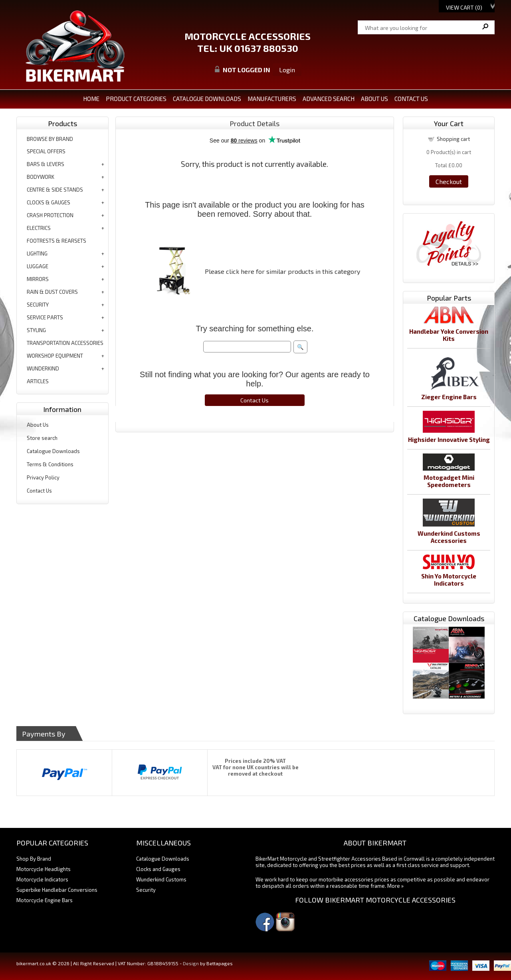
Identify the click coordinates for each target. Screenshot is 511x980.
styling (36, 330)
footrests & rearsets (56, 241)
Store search (42, 438)
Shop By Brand (34, 859)
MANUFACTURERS (272, 99)
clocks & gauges (49, 202)
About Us (38, 425)
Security (146, 890)
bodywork (41, 177)
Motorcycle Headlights (44, 869)
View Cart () (464, 7)
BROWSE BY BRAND (50, 139)
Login (287, 70)
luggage (38, 266)
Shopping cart (453, 139)
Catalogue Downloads (53, 451)
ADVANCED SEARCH (329, 99)
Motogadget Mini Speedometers (449, 481)
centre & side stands (55, 190)
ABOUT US (374, 99)
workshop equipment (55, 356)
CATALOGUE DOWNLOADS (207, 99)
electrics (39, 228)
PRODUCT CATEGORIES (136, 99)
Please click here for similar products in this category (282, 271)
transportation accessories (65, 343)
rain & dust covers (52, 292)
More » (395, 886)
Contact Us (39, 491)
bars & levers (46, 164)
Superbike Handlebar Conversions (57, 890)
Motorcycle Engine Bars (45, 900)
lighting (37, 253)
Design (191, 963)
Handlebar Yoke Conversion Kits (449, 335)
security (38, 305)
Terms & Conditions (50, 464)
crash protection (50, 215)
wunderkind (43, 368)
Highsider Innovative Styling (449, 440)
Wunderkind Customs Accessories (449, 537)
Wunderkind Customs (161, 879)
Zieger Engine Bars (449, 397)
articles (38, 381)
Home (91, 99)
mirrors (38, 279)
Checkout (449, 181)
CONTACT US (411, 99)
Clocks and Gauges (158, 869)
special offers (46, 151)
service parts (45, 317)
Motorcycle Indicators (42, 879)
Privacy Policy (43, 477)
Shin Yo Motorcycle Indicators (449, 580)
